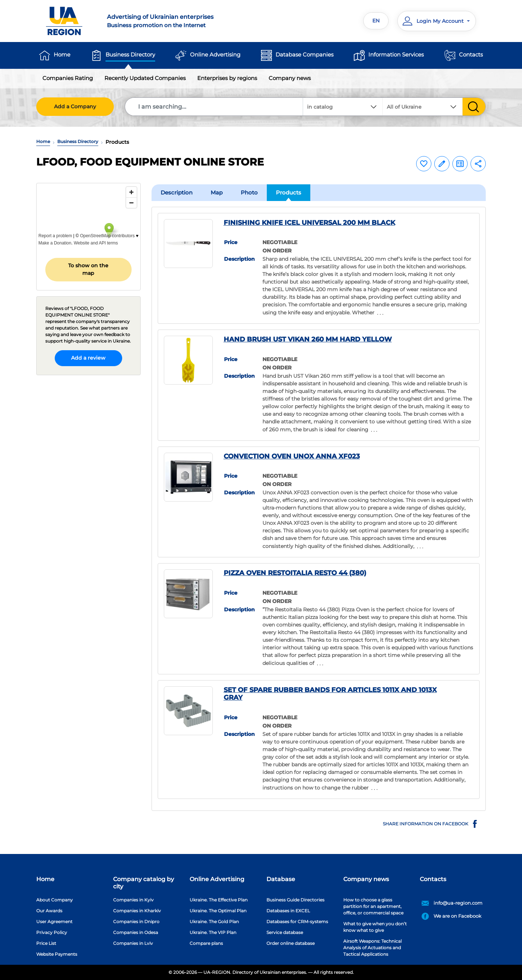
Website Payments (57, 954)
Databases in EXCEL (288, 911)
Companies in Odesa (136, 932)
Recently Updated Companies (145, 78)
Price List (46, 943)
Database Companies (304, 55)
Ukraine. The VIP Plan (213, 932)
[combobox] (423, 107)
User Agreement (54, 922)
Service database (285, 932)
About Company (55, 900)
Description (177, 192)
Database (281, 879)
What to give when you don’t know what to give (375, 927)
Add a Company (75, 106)
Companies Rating (68, 78)
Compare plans (206, 943)
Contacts (471, 55)
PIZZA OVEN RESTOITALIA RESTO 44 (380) (295, 573)
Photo (249, 192)
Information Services (396, 55)
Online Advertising (215, 55)
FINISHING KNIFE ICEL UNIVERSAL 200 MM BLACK (309, 223)
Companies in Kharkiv (137, 911)
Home (62, 55)
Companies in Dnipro (136, 922)
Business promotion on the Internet (180, 21)
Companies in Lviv (133, 943)
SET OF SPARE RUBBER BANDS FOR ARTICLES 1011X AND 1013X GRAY (330, 694)
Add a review (88, 358)
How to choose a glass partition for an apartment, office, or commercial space (373, 906)
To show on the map (88, 269)
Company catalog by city (144, 883)
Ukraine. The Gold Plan (214, 922)
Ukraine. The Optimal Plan (218, 911)
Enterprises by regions (227, 78)
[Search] (214, 107)
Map (217, 192)
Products (289, 192)
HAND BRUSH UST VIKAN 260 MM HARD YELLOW (308, 339)
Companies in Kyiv (133, 900)
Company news (290, 78)
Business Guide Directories (295, 900)
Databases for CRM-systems (297, 922)
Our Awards (49, 911)
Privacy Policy (52, 932)
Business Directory (130, 55)
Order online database (291, 943)
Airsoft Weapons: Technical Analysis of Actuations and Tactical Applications (372, 948)
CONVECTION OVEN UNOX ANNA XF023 (292, 456)
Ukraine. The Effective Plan (219, 900)
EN (376, 21)
